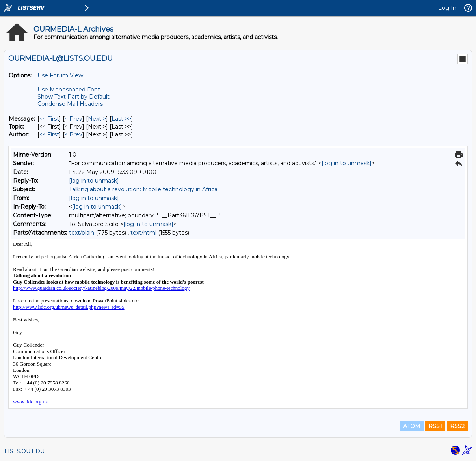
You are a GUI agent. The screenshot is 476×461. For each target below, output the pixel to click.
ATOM (412, 426)
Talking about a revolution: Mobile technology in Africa (143, 189)
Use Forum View (60, 75)
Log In (447, 8)
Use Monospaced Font (69, 90)
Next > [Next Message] (97, 119)
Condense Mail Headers (70, 104)
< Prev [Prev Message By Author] (73, 134)
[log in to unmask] (347, 163)
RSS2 (457, 426)
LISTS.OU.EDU (24, 451)
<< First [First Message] (49, 119)
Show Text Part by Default (73, 97)
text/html (143, 233)
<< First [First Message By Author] (49, 134)
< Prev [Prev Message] (73, 119)
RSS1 (435, 426)
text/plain (82, 233)
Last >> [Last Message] (121, 119)
